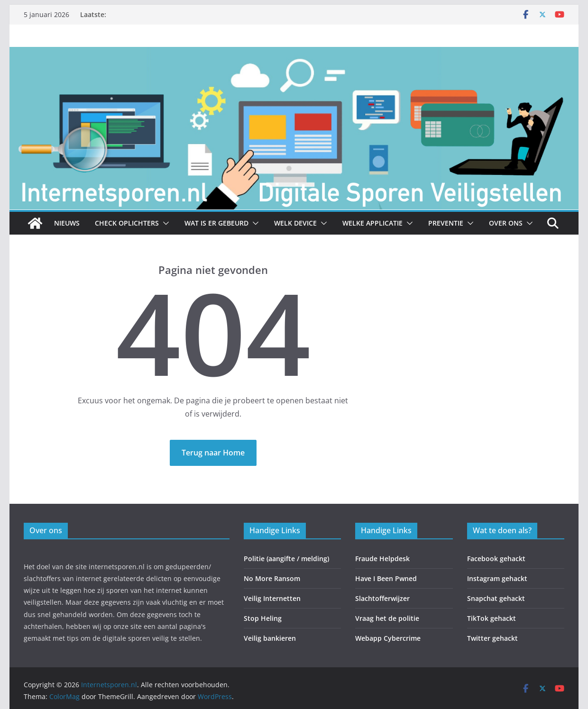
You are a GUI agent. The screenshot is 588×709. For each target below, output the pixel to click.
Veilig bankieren (270, 638)
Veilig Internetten (272, 598)
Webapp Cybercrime (388, 638)
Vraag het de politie (387, 618)
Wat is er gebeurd (216, 223)
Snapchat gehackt (496, 598)
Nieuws (67, 223)
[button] (164, 223)
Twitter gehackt (492, 638)
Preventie (446, 223)
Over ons (506, 223)
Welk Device (295, 223)
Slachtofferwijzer (382, 598)
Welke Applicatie (372, 223)
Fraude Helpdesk (382, 559)
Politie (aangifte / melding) (286, 559)
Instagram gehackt (497, 578)
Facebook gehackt (496, 559)
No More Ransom (272, 578)
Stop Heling (263, 618)
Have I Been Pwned (386, 578)
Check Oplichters (127, 223)
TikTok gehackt (492, 618)
